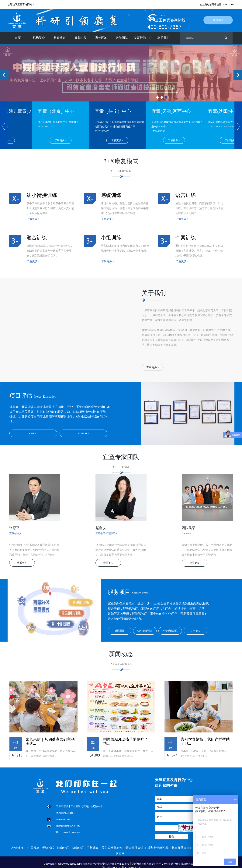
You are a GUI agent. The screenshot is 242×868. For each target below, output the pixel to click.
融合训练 (37, 238)
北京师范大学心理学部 (187, 848)
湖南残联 (78, 848)
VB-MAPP (83, 433)
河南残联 (63, 848)
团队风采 (188, 528)
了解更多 (195, 631)
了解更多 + (62, 140)
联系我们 (164, 38)
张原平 (14, 528)
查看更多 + (153, 367)
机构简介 (39, 38)
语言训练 (186, 195)
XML (232, 4)
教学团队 (122, 38)
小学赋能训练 (170, 631)
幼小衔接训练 (42, 195)
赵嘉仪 (101, 528)
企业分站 (205, 4)
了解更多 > (33, 219)
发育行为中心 (143, 38)
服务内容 (80, 38)
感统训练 (111, 195)
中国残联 (33, 848)
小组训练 (111, 238)
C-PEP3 (33, 433)
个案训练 (186, 238)
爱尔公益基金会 (112, 848)
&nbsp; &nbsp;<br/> (64, 321)
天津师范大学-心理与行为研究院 (147, 848)
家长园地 (101, 38)
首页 (18, 38)
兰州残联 (93, 848)
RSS (225, 4)
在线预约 (218, 20)
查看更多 (22, 563)
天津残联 (48, 848)
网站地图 (216, 4)
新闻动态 (60, 38)
